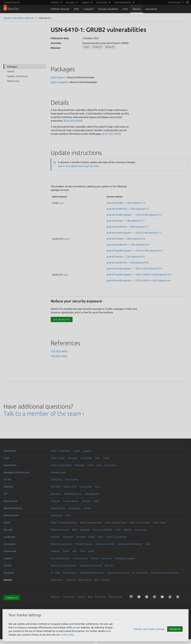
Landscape (9, 537)
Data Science (72, 479)
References (13, 81)
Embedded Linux (73, 494)
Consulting (86, 458)
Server (66, 551)
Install (77, 451)
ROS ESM (56, 487)
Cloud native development (164, 573)
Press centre (115, 597)
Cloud (7, 522)
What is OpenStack (61, 451)
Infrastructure (70, 573)
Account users (80, 558)
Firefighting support (125, 558)
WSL (75, 551)
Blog (90, 597)
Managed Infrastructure (92, 573)
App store (56, 494)
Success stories (71, 501)
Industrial (71, 580)
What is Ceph (58, 458)
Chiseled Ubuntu (84, 544)
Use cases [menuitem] (70, 2)
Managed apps (58, 472)
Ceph (6, 458)
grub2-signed (58, 77)
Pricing (94, 558)
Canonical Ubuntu (12, 2)
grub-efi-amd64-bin (117, 209)
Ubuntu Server (11, 515)
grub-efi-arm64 (115, 221)
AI (52, 573)
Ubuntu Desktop (13, 508)
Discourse (106, 558)
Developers (74, 508)
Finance (106, 580)
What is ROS (70, 487)
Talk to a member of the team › (44, 414)
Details (11, 71)
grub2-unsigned (59, 82)
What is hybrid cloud (116, 522)
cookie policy (67, 635)
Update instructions (18, 76)
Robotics (8, 487)
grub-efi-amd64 (115, 203)
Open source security (118, 573)
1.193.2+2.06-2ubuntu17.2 (148, 215)
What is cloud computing (64, 522)
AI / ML (8, 479)
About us (55, 597)
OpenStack (10, 451)
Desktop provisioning (91, 565)
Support (87, 451)
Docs (97, 458)
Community (86, 487)
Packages (12, 67)
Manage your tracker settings (149, 629)
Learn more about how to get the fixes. (79, 166)
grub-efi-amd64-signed (119, 215)
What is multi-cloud (140, 522)
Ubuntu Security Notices (19, 18)
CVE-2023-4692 (73, 121)
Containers (10, 544)
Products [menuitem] (55, 2)
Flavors (87, 508)
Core (83, 551)
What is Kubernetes (61, 465)
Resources (110, 465)
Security (8, 530)
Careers (81, 597)
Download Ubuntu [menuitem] (123, 2)
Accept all (175, 629)
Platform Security (60, 9)
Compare (81, 537)
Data (58, 573)
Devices (109, 565)
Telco (97, 580)
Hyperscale (57, 515)
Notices (137, 9)
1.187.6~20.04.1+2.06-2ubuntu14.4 (153, 274)
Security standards (108, 9)
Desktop (55, 551)
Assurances (151, 9)
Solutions (9, 573)
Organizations (58, 508)
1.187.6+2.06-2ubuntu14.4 (148, 251)
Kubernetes (10, 465)
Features (55, 501)
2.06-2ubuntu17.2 (136, 203)
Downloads (10, 551)
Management (92, 494)
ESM (76, 9)
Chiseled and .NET (105, 544)
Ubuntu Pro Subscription (64, 565)
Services (86, 501)
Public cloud (159, 522)
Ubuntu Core (11, 501)
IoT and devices (140, 573)
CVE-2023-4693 (112, 134)
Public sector (85, 580)
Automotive (57, 580)
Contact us (12, 598)
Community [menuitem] (102, 2)
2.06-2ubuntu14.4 (136, 239)
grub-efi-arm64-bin (117, 227)
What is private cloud (91, 522)
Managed (73, 458)
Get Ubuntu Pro (62, 319)
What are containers (61, 544)
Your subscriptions (60, 558)
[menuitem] (175, 2)
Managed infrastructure (17, 472)
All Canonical (174, 2)
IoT (5, 494)
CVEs (125, 9)
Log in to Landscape (116, 537)
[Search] (187, 2)
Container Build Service (130, 544)
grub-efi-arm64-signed (118, 233)
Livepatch (88, 9)
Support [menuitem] (86, 2)
